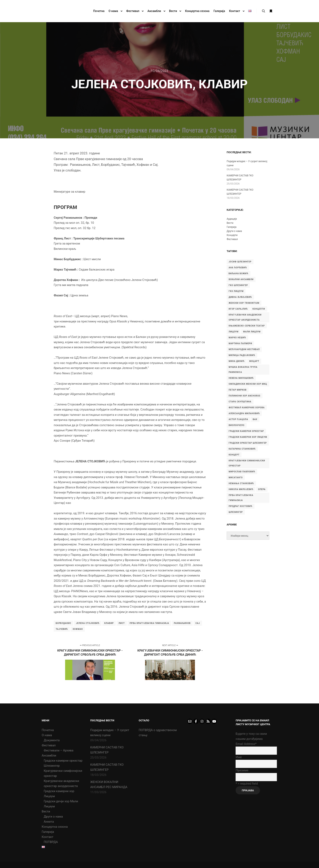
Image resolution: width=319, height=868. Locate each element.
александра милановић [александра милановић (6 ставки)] (244, 413)
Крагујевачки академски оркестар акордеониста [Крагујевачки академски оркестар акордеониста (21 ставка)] (245, 317)
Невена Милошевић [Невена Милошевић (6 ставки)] (241, 378)
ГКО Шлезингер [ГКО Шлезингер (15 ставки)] (238, 285)
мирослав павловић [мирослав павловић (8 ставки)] (242, 472)
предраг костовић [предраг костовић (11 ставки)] (241, 506)
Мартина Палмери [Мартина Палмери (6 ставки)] (240, 343)
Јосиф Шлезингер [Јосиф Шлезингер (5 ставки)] (240, 262)
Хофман (78, 629)
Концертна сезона (55, 827)
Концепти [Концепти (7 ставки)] (259, 309)
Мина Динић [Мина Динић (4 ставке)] (237, 361)
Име (239, 757)
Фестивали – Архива (59, 750)
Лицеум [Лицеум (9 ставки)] (234, 332)
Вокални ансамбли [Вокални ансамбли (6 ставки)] (241, 279)
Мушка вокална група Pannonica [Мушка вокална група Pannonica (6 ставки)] (243, 370)
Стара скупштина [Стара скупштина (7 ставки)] (240, 402)
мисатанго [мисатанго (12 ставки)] (236, 478)
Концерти (232, 235)
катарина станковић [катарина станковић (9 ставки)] (242, 449)
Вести (230, 223)
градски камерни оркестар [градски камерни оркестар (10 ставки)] (246, 431)
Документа (52, 740)
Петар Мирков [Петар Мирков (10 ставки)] (238, 390)
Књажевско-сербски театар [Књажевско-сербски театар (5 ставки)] (247, 326)
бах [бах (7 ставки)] (255, 419)
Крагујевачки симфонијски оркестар (63, 773)
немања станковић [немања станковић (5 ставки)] (241, 483)
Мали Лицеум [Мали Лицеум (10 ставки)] (252, 332)
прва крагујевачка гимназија (149, 623)
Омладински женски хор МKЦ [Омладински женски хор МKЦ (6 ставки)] (248, 384)
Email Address (246, 744)
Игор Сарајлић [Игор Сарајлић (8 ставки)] (238, 309)
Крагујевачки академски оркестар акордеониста (61, 783)
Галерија (232, 227)
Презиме (242, 770)
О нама (47, 735)
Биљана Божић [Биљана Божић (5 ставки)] (239, 274)
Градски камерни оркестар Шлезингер (63, 763)
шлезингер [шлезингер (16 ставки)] (236, 512)
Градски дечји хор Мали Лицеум (61, 804)
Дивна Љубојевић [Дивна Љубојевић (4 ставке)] (240, 297)
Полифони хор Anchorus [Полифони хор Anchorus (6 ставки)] (245, 396)
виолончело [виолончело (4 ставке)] (237, 425)
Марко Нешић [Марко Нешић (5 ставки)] (237, 338)
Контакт (48, 837)
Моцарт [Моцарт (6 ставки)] (254, 361)
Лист (122, 623)
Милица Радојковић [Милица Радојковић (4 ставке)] (242, 355)
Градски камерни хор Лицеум (59, 794)
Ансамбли (49, 756)
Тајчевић (62, 629)
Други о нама (234, 231)
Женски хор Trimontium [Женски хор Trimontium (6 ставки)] (244, 303)
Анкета (49, 822)
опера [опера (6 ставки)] (262, 489)
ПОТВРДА (51, 842)
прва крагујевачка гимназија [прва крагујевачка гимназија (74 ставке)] (241, 498)
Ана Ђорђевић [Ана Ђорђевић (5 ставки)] (238, 268)
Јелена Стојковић (88, 623)
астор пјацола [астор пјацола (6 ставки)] (238, 419)
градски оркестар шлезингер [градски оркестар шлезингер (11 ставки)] (248, 443)
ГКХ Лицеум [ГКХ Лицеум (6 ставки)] (236, 291)
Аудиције (232, 219)
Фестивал (232, 239)
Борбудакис (63, 623)
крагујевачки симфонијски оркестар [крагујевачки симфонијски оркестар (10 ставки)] (247, 463)
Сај (198, 623)
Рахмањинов (182, 623)
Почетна (48, 730)
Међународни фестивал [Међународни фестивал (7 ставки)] (244, 349)
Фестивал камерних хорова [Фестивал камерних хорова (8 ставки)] (247, 408)
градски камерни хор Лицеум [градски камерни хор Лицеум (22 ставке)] (248, 437)
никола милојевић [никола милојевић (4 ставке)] (241, 489)
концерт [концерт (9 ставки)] (234, 455)
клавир (109, 623)
